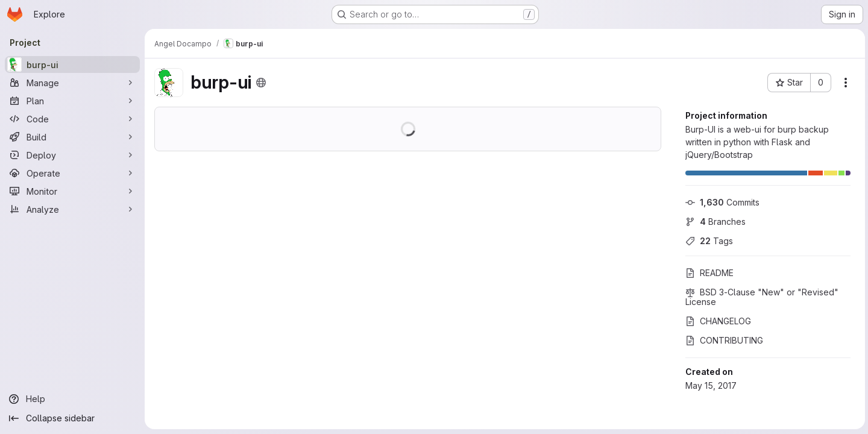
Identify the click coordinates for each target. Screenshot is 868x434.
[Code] (72, 119)
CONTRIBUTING (722, 340)
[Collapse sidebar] (72, 418)
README (708, 273)
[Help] (72, 399)
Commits (721, 202)
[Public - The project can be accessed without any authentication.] (261, 83)
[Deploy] (72, 155)
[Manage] (72, 83)
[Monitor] (72, 191)
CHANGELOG (716, 321)
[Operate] (72, 173)
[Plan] (72, 101)
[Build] (72, 137)
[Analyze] (72, 209)
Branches (714, 222)
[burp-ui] (72, 64)
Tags (707, 241)
